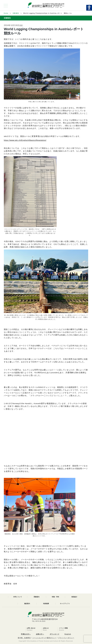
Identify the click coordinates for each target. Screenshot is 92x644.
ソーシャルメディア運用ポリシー (44, 638)
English (68, 634)
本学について (18, 597)
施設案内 (27, 604)
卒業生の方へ (26, 634)
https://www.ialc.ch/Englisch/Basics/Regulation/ (25, 140)
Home (6, 13)
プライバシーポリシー (66, 638)
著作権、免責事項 (24, 638)
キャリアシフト (65, 604)
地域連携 (46, 604)
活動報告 (16, 13)
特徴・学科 (55, 597)
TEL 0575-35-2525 (39, 621)
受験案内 (37, 597)
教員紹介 (74, 597)
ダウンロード (55, 634)
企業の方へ (40, 634)
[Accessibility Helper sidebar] (89, 8)
